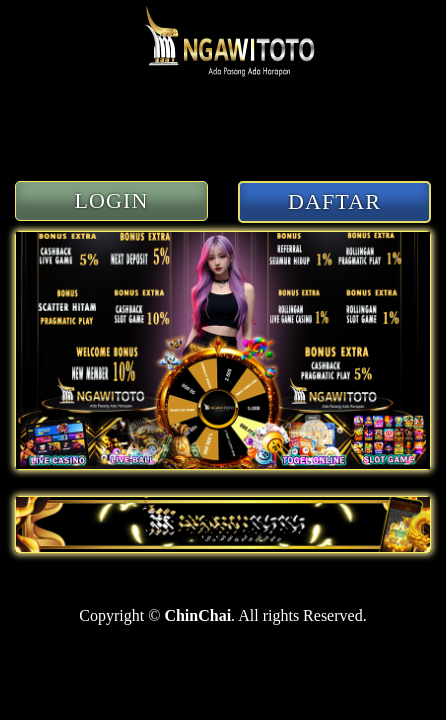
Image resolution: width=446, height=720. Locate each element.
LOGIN (112, 200)
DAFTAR (334, 201)
